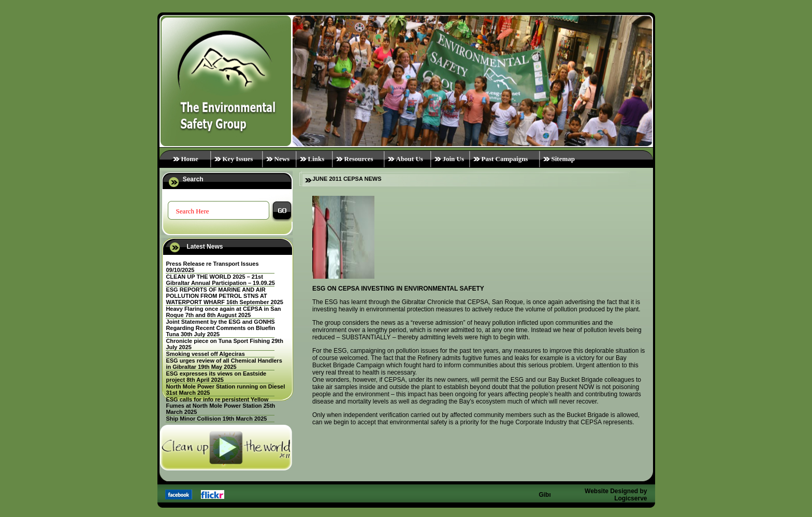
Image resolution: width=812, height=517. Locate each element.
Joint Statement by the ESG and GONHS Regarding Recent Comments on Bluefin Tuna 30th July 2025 (220, 328)
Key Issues (238, 159)
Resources (359, 159)
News (282, 159)
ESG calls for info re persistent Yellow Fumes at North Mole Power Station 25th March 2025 (220, 406)
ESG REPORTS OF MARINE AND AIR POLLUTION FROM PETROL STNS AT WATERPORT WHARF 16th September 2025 (224, 296)
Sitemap (563, 159)
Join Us (454, 159)
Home (190, 159)
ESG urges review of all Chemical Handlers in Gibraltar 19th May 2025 (224, 364)
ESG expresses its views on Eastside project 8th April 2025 (216, 377)
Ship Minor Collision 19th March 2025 (216, 419)
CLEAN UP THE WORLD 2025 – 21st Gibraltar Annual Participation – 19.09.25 (220, 280)
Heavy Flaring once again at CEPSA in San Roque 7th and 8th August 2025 (223, 312)
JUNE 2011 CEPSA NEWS (347, 179)
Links (316, 159)
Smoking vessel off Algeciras (205, 354)
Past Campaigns (505, 159)
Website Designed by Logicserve (616, 495)
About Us (410, 159)
